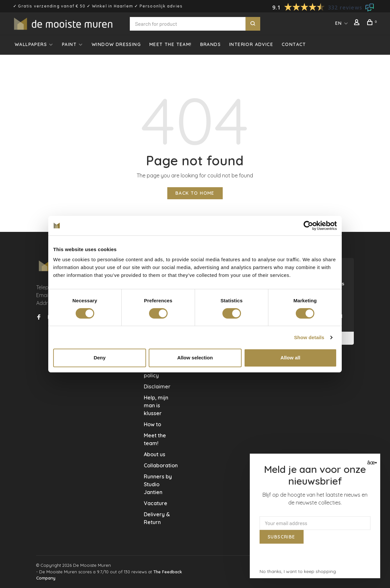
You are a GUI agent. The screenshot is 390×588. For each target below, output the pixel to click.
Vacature (156, 503)
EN (339, 23)
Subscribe (282, 537)
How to (152, 424)
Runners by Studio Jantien (158, 484)
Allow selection (195, 358)
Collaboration (161, 465)
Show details (309, 337)
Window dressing (116, 44)
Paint (69, 44)
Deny (100, 358)
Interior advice (251, 44)
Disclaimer (157, 386)
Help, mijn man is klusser (156, 405)
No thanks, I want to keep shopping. (298, 571)
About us (155, 454)
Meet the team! (171, 44)
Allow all (290, 358)
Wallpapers (31, 44)
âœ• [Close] (371, 463)
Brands (210, 44)
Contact (294, 44)
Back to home (195, 193)
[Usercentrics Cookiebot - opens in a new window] (308, 225)
